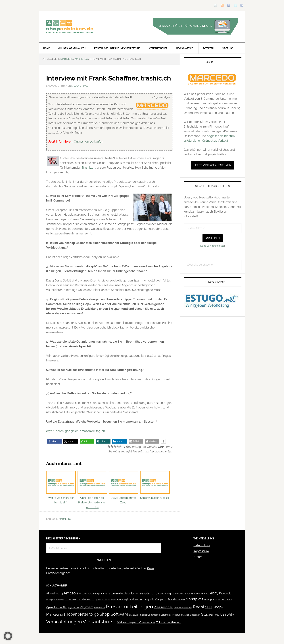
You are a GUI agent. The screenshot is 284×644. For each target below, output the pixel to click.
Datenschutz (202, 545)
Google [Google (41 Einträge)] (50, 600)
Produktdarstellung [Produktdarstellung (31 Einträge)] (183, 608)
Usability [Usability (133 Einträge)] (227, 614)
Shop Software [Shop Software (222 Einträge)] (114, 614)
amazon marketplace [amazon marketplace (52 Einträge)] (118, 594)
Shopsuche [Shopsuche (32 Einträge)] (134, 615)
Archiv (198, 557)
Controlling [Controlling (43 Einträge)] (165, 594)
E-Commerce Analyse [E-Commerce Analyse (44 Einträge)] (197, 594)
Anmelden (213, 238)
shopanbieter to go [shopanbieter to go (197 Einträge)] (81, 614)
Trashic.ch (88, 168)
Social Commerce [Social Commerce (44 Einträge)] (150, 615)
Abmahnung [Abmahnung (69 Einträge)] (55, 593)
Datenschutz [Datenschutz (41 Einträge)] (178, 594)
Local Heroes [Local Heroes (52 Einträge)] (135, 599)
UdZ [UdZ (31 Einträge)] (217, 615)
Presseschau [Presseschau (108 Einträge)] (164, 607)
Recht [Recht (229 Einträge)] (199, 607)
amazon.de (87, 431)
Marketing (65, 519)
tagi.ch (101, 431)
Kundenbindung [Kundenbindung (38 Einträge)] (119, 600)
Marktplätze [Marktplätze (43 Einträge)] (211, 600)
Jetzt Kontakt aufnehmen (213, 165)
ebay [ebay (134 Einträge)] (214, 593)
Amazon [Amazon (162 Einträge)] (71, 593)
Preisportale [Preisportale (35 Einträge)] (100, 608)
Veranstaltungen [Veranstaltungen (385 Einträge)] (64, 622)
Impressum (201, 551)
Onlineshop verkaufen (88, 142)
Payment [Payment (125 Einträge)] (86, 607)
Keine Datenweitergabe (212, 246)
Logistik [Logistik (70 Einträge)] (149, 599)
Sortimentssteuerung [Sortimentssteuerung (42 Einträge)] (171, 615)
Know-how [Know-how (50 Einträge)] (104, 599)
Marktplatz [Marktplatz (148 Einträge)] (194, 599)
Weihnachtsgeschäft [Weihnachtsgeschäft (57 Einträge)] (129, 622)
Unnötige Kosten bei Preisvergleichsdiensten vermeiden (92, 490)
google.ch (72, 431)
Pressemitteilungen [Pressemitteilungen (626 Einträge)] (130, 606)
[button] (54, 441)
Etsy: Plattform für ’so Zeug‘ (124, 488)
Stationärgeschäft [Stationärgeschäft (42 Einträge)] (191, 615)
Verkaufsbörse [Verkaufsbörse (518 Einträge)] (100, 622)
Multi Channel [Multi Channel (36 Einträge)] (225, 600)
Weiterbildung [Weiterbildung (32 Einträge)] (149, 623)
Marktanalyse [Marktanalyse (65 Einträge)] (176, 599)
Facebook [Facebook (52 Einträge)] (225, 594)
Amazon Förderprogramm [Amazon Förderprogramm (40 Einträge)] (92, 594)
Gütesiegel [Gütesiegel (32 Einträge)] (59, 600)
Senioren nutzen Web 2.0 (155, 485)
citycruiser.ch (55, 431)
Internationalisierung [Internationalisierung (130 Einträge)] (81, 599)
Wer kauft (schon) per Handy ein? (61, 488)
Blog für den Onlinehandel (70, 26)
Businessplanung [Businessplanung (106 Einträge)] (144, 593)
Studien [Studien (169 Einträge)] (208, 614)
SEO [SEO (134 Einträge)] (209, 607)
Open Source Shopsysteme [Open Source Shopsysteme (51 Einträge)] (62, 607)
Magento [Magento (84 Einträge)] (161, 599)
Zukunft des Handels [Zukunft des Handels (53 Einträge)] (168, 622)
